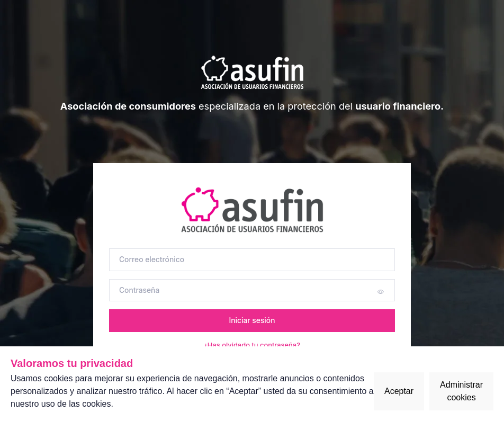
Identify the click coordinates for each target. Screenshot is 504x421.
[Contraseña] (252, 290)
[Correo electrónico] (252, 260)
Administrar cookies (461, 391)
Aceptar (399, 391)
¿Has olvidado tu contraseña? (252, 345)
